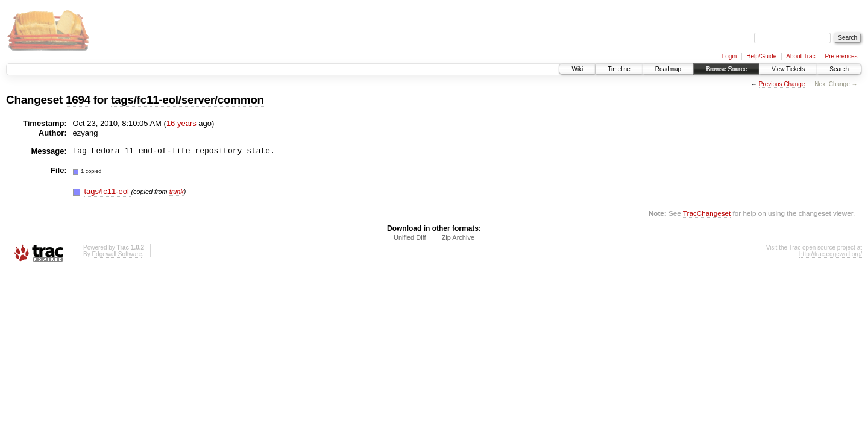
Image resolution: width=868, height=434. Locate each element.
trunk (177, 192)
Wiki (577, 69)
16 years (181, 123)
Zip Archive (458, 237)
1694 (78, 100)
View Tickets (788, 69)
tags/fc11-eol (107, 191)
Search (839, 69)
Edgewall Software (117, 254)
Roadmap (668, 69)
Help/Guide (761, 56)
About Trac (800, 56)
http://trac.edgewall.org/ (831, 254)
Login (729, 56)
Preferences (841, 56)
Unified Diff (410, 237)
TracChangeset (707, 213)
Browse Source (726, 69)
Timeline (619, 69)
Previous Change (782, 84)
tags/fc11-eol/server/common (187, 100)
